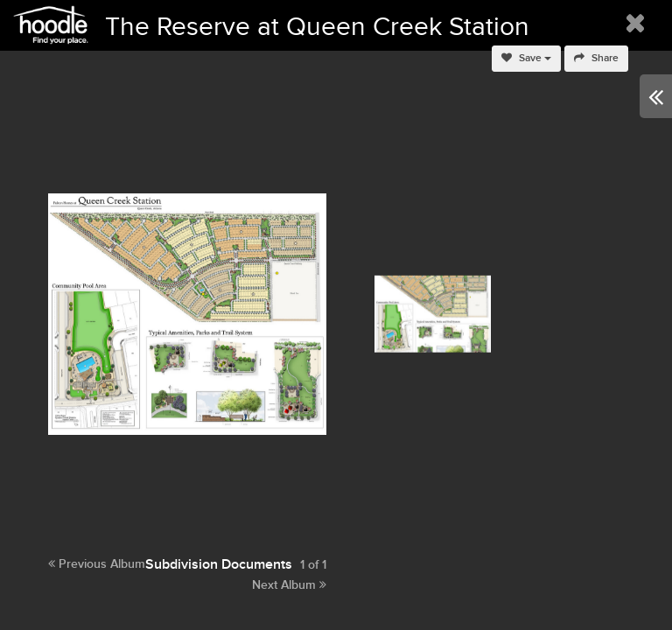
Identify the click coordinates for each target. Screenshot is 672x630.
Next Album (289, 585)
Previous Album (97, 564)
